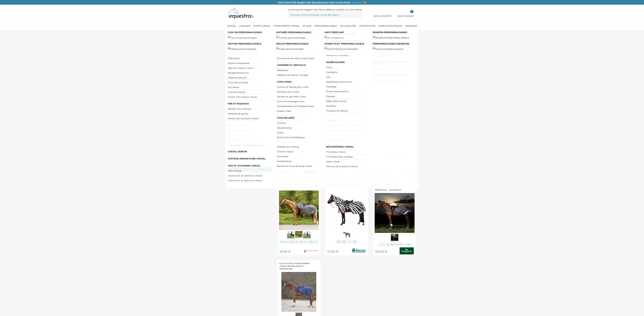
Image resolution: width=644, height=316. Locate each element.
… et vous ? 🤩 (322, 2)
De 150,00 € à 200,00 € (249, 76)
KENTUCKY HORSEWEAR (250, 98)
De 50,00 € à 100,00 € (248, 66)
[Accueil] (229, 34)
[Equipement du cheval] (249, 34)
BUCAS (239, 117)
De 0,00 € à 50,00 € (247, 61)
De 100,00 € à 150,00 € (249, 71)
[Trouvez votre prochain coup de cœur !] (325, 15)
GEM (237, 112)
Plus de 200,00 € (245, 81)
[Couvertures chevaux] (277, 34)
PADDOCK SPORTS (246, 93)
